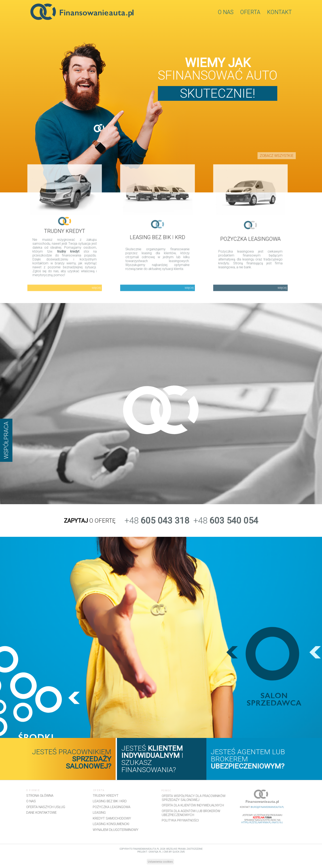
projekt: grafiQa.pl (149, 852)
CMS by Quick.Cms (174, 852)
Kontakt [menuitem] (279, 12)
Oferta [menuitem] (250, 12)
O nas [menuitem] (226, 12)
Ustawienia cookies (160, 862)
